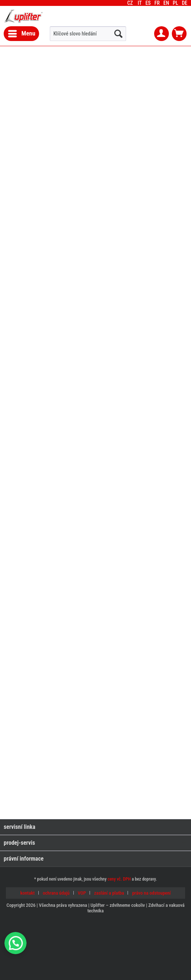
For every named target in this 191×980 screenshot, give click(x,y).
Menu (22, 32)
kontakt (27, 893)
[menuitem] (185, 3)
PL (176, 3)
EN (166, 3)
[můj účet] (162, 34)
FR (157, 3)
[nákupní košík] (179, 34)
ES (148, 3)
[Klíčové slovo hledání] (88, 34)
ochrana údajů (56, 893)
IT (140, 3)
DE (185, 3)
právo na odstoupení (151, 893)
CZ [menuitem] (159, 3)
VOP (82, 893)
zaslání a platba (109, 893)
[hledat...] (118, 34)
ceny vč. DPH (119, 879)
